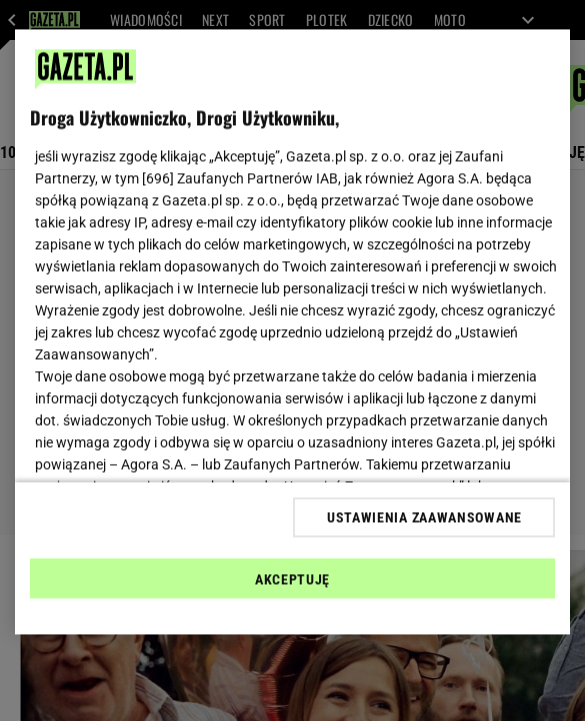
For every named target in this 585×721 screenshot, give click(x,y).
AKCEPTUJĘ (292, 579)
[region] (293, 332)
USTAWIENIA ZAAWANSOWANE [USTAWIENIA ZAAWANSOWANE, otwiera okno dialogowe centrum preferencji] (424, 517)
